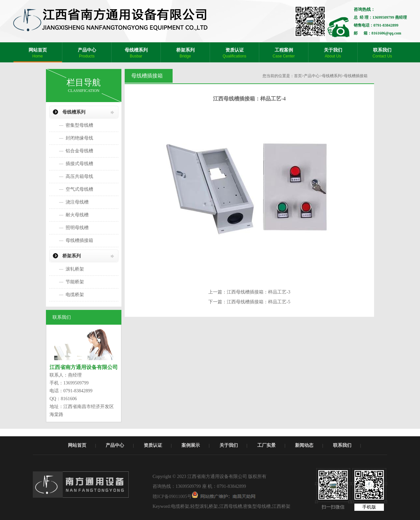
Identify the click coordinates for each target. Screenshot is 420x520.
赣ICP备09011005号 (172, 497)
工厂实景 (266, 445)
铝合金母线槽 (79, 151)
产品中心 (312, 76)
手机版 (369, 507)
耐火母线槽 (77, 215)
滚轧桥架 (75, 269)
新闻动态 (304, 445)
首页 (298, 76)
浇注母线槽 (77, 202)
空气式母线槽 (79, 189)
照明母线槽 (77, 228)
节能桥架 (75, 282)
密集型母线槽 (79, 125)
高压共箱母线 (79, 176)
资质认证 (153, 445)
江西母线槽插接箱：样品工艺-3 (259, 292)
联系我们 (342, 445)
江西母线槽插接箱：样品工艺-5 (259, 302)
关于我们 (229, 445)
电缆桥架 (75, 295)
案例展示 (191, 445)
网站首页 (77, 445)
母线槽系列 (74, 112)
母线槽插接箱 (79, 240)
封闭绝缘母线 (79, 138)
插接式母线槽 (79, 164)
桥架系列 (72, 256)
